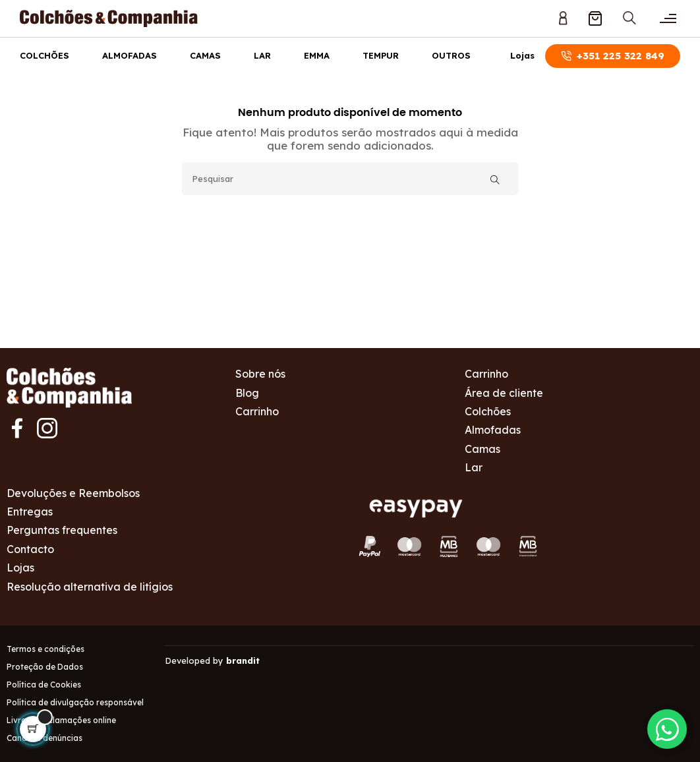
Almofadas (130, 55)
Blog (247, 393)
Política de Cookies (44, 685)
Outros (451, 55)
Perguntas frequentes (62, 530)
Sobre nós (260, 374)
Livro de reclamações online (61, 720)
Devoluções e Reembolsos (73, 493)
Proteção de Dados (45, 667)
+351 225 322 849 (613, 56)
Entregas (30, 512)
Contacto (30, 549)
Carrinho (257, 411)
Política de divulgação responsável (75, 702)
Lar (262, 55)
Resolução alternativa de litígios (90, 587)
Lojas (522, 56)
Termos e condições (45, 649)
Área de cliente (504, 393)
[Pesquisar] (350, 179)
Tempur (381, 55)
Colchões (44, 55)
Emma (317, 55)
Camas (205, 55)
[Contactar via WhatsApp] (667, 729)
